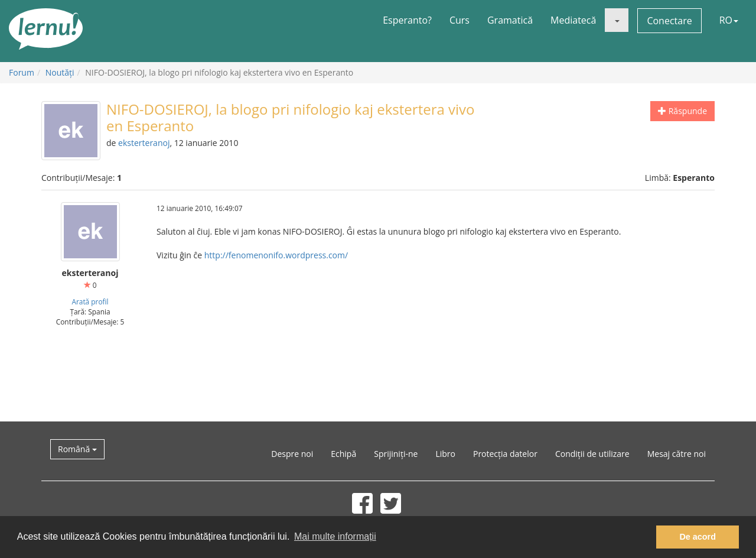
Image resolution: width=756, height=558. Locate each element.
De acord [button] (698, 537)
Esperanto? (407, 20)
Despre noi (292, 454)
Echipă (343, 454)
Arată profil (90, 301)
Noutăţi (60, 72)
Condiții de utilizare (592, 454)
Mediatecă (573, 20)
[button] (617, 20)
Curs (460, 20)
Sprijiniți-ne (396, 454)
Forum (22, 72)
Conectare (669, 21)
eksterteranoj (144, 143)
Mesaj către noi (677, 454)
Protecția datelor (505, 454)
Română (77, 449)
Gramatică (510, 20)
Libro (445, 454)
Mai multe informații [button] (335, 536)
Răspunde (682, 111)
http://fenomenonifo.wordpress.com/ (276, 255)
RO (729, 20)
